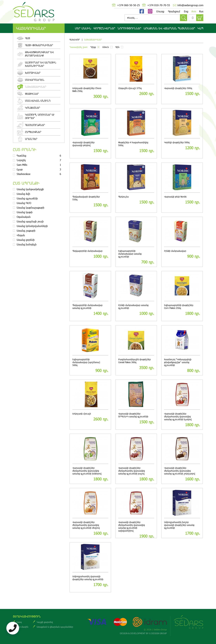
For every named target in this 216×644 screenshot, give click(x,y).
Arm (194, 11)
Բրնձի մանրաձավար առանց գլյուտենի (133, 307)
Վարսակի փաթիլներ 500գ (178, 88)
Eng (186, 11)
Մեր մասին (83, 28)
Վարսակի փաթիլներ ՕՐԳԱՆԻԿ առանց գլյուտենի (133, 415)
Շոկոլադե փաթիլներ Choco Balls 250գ (87, 90)
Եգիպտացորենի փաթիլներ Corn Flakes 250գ (179, 307)
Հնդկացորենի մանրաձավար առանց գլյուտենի (87, 307)
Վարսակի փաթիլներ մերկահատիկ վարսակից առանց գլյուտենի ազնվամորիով (132, 526)
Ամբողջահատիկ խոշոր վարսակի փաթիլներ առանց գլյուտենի (179, 525)
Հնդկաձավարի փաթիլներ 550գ (86, 198)
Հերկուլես (123, 197)
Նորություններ (129, 28)
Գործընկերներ (104, 28)
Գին (117, 47)
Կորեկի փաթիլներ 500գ (177, 142)
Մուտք (160, 11)
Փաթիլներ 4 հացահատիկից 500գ (133, 144)
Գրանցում (174, 11)
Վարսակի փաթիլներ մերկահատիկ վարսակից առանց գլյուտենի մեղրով (86, 525)
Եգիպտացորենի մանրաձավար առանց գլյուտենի (130, 254)
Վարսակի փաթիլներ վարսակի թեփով (83, 144)
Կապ (200, 28)
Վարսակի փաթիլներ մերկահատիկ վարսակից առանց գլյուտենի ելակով (178, 417)
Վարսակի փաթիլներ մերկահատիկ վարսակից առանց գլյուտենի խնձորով (87, 471)
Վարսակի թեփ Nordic (175, 197)
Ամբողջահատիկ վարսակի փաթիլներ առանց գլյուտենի (88, 578)
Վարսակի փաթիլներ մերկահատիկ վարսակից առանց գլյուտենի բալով (132, 471)
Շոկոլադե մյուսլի (82, 414)
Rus (201, 11)
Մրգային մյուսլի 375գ (130, 88)
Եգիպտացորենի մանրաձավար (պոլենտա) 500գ (86, 362)
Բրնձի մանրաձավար (175, 251)
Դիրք (93, 47)
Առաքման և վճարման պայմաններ (55, 627)
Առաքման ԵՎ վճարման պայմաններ (169, 28)
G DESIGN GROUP (158, 633)
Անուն (106, 47)
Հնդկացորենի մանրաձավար (87, 251)
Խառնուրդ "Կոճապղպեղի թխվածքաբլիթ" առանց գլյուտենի (178, 362)
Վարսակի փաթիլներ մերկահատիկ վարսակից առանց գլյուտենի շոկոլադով (180, 471)
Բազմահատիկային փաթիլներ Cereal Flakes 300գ (135, 361)
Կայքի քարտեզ (45, 622)
